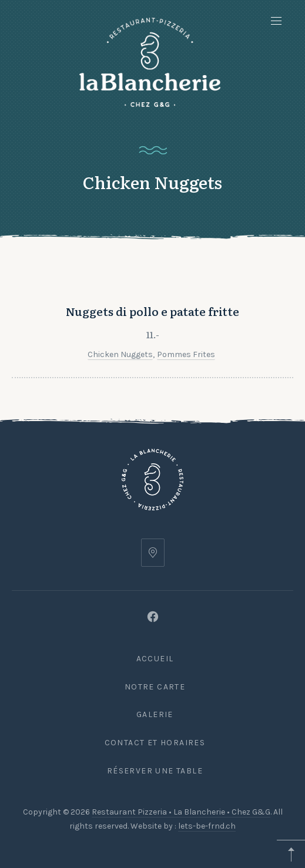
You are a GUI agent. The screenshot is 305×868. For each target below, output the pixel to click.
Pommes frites (186, 359)
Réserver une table (155, 771)
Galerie (155, 714)
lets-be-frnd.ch (207, 826)
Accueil (155, 659)
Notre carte (155, 687)
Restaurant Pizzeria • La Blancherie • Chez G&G (181, 812)
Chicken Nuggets (120, 359)
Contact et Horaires (155, 743)
